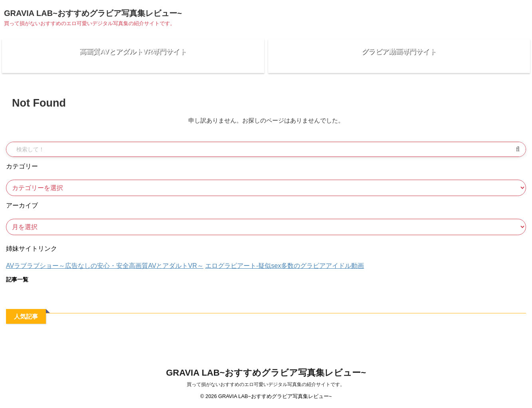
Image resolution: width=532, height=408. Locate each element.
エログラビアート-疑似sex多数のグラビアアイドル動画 (285, 272)
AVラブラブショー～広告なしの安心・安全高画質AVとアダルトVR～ (105, 272)
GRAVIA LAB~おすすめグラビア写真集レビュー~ (93, 13)
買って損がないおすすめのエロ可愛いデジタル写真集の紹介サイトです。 (266, 385)
